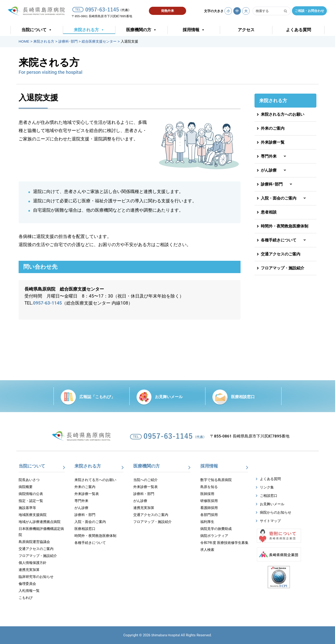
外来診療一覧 (271, 142)
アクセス (246, 30)
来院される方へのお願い (281, 114)
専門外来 (275, 156)
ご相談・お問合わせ (309, 11)
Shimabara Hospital (166, 635)
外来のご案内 (271, 128)
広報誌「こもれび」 (97, 397)
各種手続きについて (285, 240)
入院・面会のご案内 (285, 198)
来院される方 (89, 30)
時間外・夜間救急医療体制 (283, 226)
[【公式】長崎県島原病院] (38, 10)
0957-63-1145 (47, 303)
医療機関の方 (141, 30)
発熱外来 (167, 11)
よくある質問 (298, 30)
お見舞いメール (169, 397)
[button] (285, 156)
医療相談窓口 (243, 397)
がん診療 (275, 170)
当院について (37, 30)
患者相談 (267, 212)
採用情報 (194, 30)
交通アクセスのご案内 (279, 254)
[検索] (266, 11)
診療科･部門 (278, 184)
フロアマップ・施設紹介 (281, 268)
